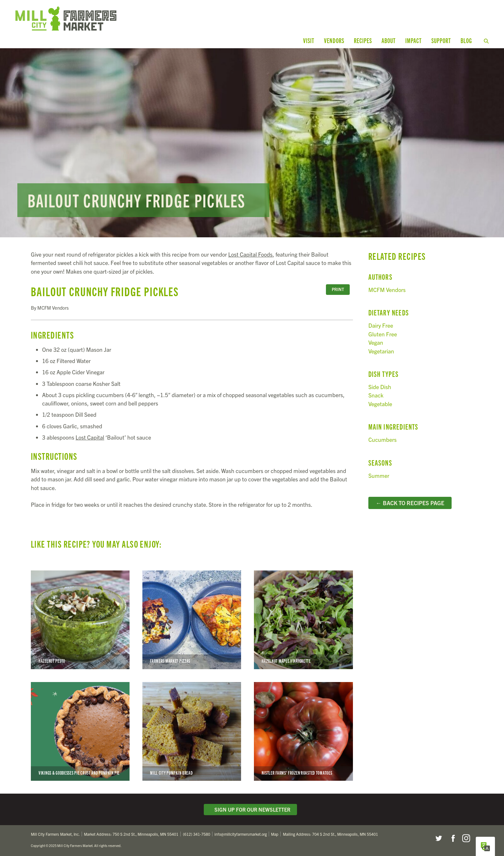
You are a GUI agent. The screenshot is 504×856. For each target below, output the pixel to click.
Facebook (452, 838)
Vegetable (380, 404)
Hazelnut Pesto (80, 620)
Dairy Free (381, 325)
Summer (379, 475)
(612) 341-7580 (197, 834)
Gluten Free (383, 334)
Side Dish (380, 387)
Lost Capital (90, 437)
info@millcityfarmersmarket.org (241, 834)
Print (338, 289)
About (389, 40)
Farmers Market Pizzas (192, 620)
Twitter (438, 838)
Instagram (466, 838)
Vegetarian (381, 351)
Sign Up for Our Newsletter (250, 809)
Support (441, 40)
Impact (414, 40)
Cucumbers (382, 439)
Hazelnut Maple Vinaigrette (303, 620)
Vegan (376, 342)
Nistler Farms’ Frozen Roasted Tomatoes (303, 731)
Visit (309, 40)
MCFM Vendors (387, 290)
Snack (376, 395)
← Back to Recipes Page (410, 503)
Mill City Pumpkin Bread (192, 731)
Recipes (363, 40)
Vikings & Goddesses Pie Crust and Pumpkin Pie (80, 731)
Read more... (252, 143)
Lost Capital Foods (250, 254)
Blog (466, 40)
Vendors (334, 40)
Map (275, 834)
